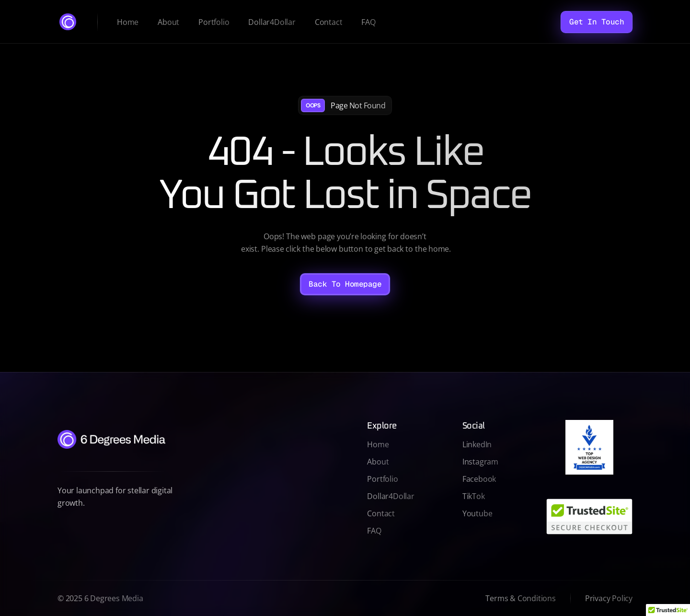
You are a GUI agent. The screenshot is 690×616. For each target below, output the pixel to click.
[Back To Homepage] (345, 284)
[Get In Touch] (597, 22)
